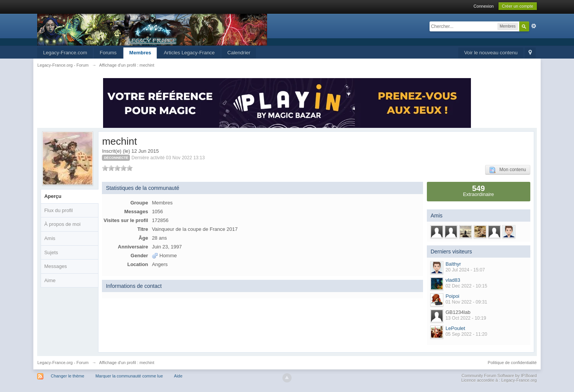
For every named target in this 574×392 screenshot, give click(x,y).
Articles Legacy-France (189, 53)
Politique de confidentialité (512, 363)
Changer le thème (67, 376)
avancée (534, 26)
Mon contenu (508, 170)
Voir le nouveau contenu (491, 53)
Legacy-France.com (65, 53)
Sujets (51, 252)
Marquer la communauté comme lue (129, 376)
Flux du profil (58, 210)
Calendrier (239, 53)
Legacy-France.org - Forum (63, 363)
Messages (55, 266)
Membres (140, 53)
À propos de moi (62, 224)
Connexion (484, 6)
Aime (50, 280)
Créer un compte (518, 6)
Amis (50, 238)
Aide (178, 376)
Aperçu (53, 196)
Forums (108, 53)
